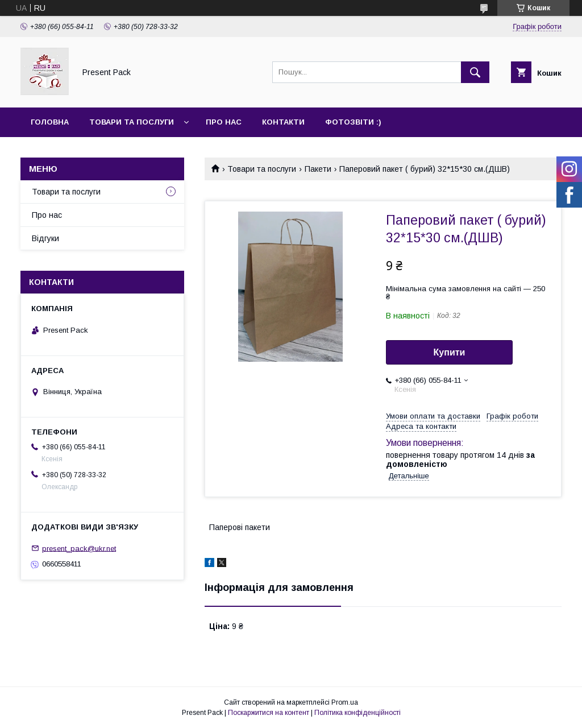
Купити (450, 352)
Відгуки (45, 238)
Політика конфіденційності (357, 713)
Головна (50, 122)
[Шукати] (475, 72)
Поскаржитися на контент (269, 713)
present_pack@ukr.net (79, 548)
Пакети (318, 169)
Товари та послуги (132, 122)
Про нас (224, 122)
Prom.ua (345, 702)
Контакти (283, 122)
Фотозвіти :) (353, 122)
